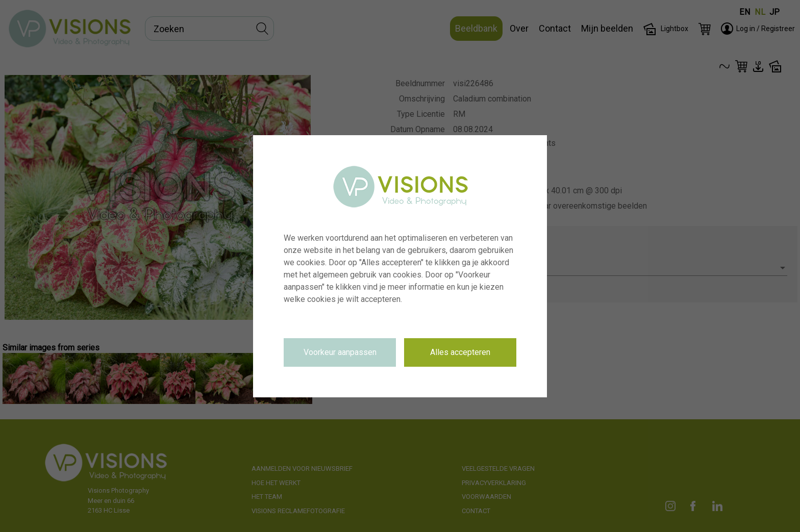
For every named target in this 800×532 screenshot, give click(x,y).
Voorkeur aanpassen (340, 352)
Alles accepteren (460, 352)
